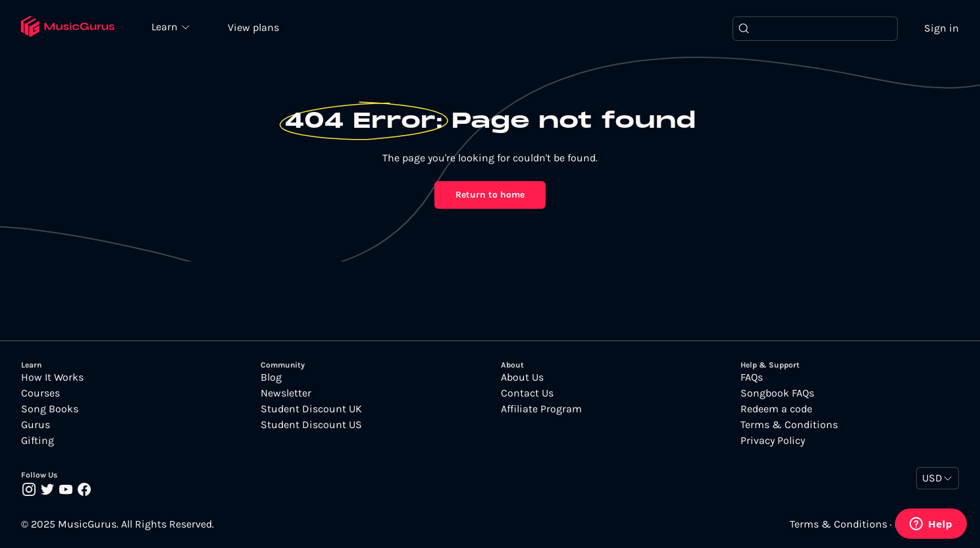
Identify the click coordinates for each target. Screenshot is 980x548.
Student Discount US (311, 425)
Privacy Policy (773, 441)
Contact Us (527, 393)
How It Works (52, 377)
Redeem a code (776, 409)
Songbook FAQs (777, 393)
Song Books (50, 409)
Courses (40, 393)
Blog (271, 377)
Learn (166, 26)
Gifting (38, 441)
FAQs (752, 377)
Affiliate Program (541, 409)
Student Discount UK (311, 409)
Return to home (490, 195)
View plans (253, 27)
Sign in (941, 28)
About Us (522, 377)
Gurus (36, 425)
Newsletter (286, 393)
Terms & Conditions (789, 425)
